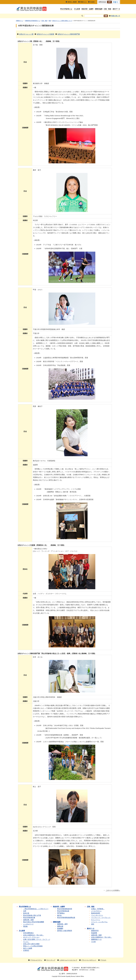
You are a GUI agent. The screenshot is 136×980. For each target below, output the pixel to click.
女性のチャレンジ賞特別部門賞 (69, 34)
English (92, 2)
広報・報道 (44, 21)
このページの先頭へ (113, 890)
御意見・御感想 (72, 2)
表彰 (50, 21)
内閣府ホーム (19, 21)
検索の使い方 (116, 16)
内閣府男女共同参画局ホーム (33, 21)
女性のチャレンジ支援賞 (45, 34)
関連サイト (84, 2)
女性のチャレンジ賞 (26, 34)
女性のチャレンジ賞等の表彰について (62, 21)
